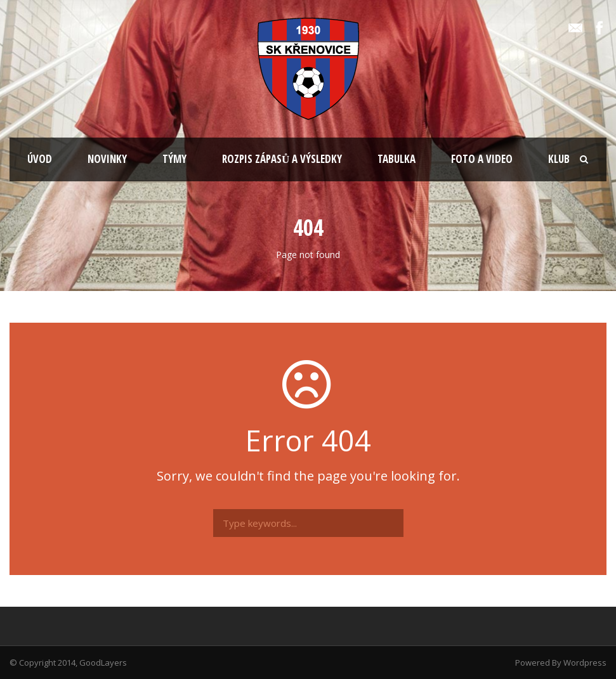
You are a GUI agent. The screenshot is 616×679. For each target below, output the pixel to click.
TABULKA (396, 159)
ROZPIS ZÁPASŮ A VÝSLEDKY (282, 159)
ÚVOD (40, 159)
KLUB (559, 159)
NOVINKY (107, 159)
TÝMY (174, 159)
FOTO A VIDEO (482, 159)
